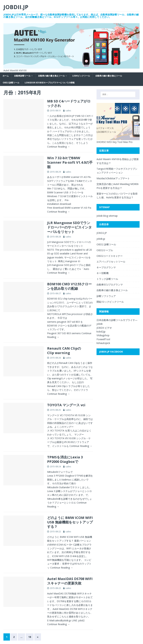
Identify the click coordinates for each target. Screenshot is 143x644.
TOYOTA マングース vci (66, 405)
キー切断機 (103, 273)
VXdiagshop (103, 335)
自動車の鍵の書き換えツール (51, 76)
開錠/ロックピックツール (110, 302)
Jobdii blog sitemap (107, 216)
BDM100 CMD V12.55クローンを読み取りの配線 (69, 286)
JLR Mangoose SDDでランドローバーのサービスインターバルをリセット (69, 227)
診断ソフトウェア (106, 296)
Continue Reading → (58, 147)
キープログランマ (106, 267)
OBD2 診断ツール (11, 83)
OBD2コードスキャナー (110, 256)
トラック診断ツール (107, 279)
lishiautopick (103, 343)
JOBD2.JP (102, 233)
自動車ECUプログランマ (110, 285)
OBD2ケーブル (105, 250)
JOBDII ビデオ (104, 328)
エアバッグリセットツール (111, 262)
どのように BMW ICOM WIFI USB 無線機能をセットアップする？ (70, 522)
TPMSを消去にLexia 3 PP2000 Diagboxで (65, 459)
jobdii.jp (101, 239)
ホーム (6, 76)
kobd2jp (101, 332)
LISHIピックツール (81, 76)
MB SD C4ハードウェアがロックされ (69, 103)
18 (30, 637)
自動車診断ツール (22, 76)
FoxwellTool (103, 339)
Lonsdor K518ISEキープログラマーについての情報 (50, 83)
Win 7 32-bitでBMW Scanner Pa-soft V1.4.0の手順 (70, 162)
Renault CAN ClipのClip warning (64, 351)
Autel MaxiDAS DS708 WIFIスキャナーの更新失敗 (70, 581)
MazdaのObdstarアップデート (113, 178)
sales (68, 110)
